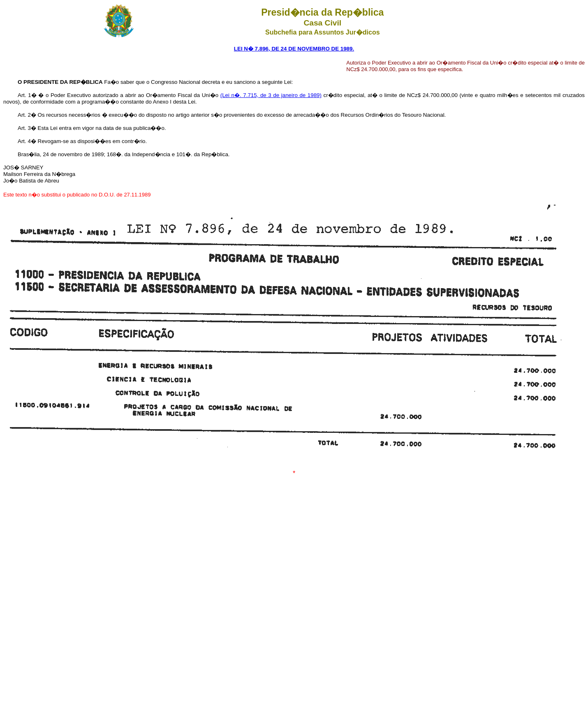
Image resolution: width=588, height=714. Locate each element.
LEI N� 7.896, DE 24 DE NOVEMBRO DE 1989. (294, 49)
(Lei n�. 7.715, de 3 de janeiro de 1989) (271, 95)
